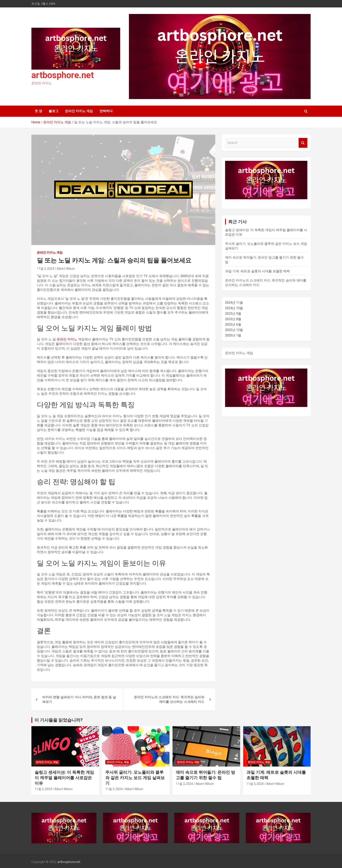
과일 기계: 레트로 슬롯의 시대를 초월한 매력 (257, 271)
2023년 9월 (233, 314)
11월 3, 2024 (45, 269)
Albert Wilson (66, 269)
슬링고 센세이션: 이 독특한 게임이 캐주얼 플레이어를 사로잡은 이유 (64, 778)
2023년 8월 (233, 319)
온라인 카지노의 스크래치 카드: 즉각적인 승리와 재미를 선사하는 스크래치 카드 (169, 699)
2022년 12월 (234, 330)
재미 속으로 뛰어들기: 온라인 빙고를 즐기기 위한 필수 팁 (205, 775)
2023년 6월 (233, 324)
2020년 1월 (233, 335)
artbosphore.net (63, 75)
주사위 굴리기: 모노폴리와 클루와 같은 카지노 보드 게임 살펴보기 (135, 778)
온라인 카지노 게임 (79, 111)
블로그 (54, 111)
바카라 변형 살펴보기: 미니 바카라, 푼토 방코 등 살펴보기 (79, 699)
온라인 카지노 (67, 339)
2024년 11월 (234, 303)
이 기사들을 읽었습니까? (59, 720)
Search (303, 143)
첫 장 (38, 111)
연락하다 (106, 111)
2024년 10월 (234, 308)
